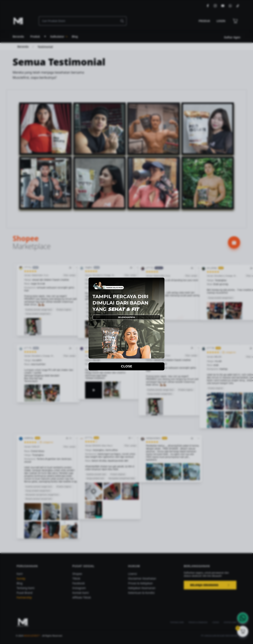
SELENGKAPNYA (126, 317)
